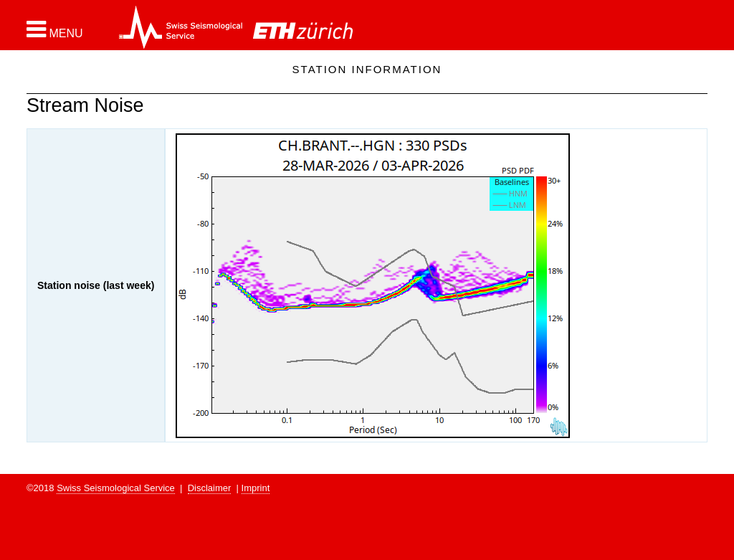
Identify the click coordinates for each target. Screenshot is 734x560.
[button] (55, 29)
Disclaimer (210, 488)
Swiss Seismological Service (116, 488)
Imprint (256, 488)
